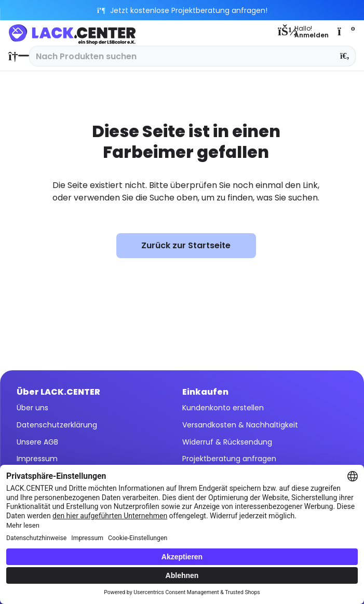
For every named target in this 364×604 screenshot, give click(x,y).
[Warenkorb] (345, 31)
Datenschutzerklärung (57, 425)
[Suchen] (345, 56)
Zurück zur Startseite (186, 245)
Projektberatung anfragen (229, 459)
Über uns (32, 408)
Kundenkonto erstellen (223, 408)
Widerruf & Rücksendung (227, 442)
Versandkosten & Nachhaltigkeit (240, 425)
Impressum (37, 459)
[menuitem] (16, 56)
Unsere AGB (37, 442)
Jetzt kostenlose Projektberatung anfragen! (182, 10)
